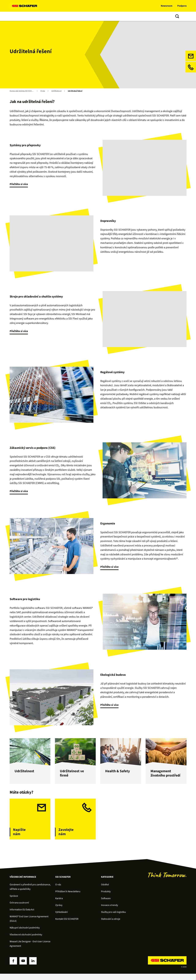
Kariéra (59, 905)
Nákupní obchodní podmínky (25, 934)
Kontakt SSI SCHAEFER (67, 925)
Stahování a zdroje (111, 925)
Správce (14, 902)
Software (42, 16)
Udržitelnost (56, 91)
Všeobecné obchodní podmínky (26, 941)
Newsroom (167, 6)
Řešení (14, 16)
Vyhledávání (61, 918)
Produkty (27, 16)
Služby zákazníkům (62, 16)
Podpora (182, 6)
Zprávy (59, 911)
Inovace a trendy (86, 16)
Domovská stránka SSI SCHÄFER (23, 91)
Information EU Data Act (22, 916)
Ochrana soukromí (19, 909)
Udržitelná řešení (75, 91)
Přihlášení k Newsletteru (68, 898)
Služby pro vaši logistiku (113, 918)
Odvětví (105, 891)
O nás (103, 16)
